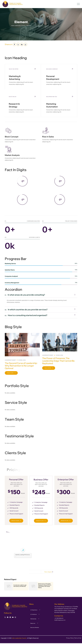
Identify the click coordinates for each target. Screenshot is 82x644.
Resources (35, 623)
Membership (35, 619)
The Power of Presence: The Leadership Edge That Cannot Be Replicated (58, 361)
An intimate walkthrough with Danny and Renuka (20, 586)
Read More (11, 373)
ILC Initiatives (36, 614)
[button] (41, 295)
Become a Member (35, 627)
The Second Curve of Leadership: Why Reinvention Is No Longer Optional (21, 366)
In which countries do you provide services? (26, 310)
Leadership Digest (10, 360)
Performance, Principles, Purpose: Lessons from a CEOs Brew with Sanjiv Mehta (45, 586)
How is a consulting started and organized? (26, 315)
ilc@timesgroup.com (60, 620)
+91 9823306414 (59, 618)
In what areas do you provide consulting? (25, 295)
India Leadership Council (19, 638)
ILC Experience (36, 610)
